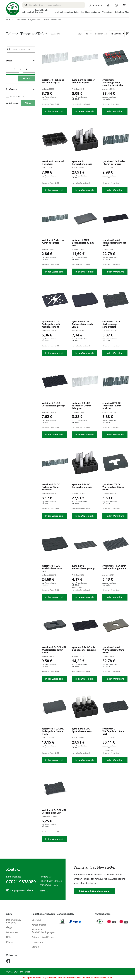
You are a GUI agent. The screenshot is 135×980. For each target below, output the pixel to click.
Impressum (37, 942)
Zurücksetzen (12, 103)
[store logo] (13, 9)
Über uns (36, 920)
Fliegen (10, 927)
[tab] (21, 69)
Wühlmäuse (12, 932)
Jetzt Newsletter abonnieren (94, 891)
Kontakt (35, 947)
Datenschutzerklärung (42, 937)
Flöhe (9, 937)
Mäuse (9, 942)
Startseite (10, 20)
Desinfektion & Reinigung (14, 921)
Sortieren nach (101, 34)
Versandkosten (39, 925)
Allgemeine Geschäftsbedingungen (42, 931)
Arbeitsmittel (22, 20)
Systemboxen (35, 20)
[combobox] (54, 5)
